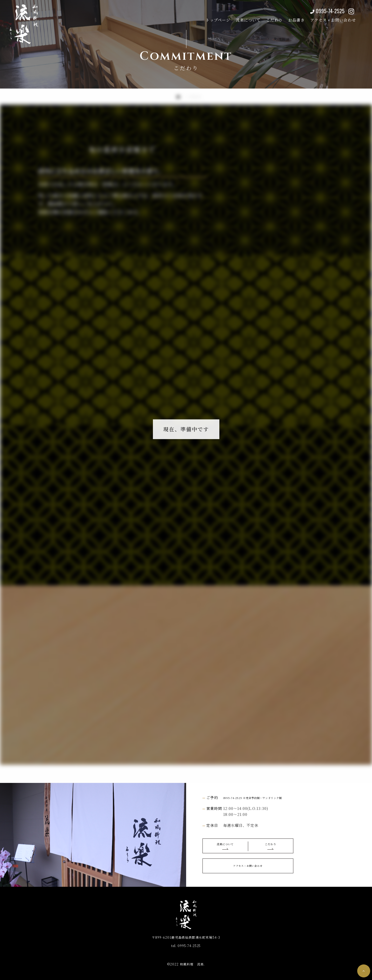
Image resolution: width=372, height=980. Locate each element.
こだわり (268, 18)
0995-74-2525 (322, 9)
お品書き (290, 18)
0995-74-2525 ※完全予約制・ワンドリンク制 (264, 797)
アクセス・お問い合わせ (327, 18)
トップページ (211, 18)
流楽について (242, 18)
